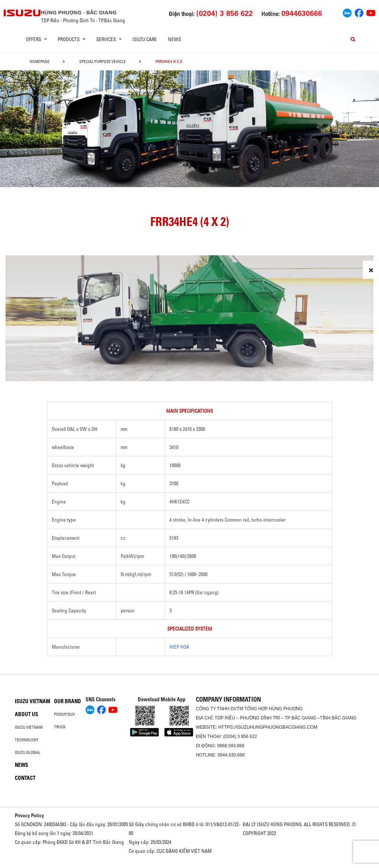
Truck (60, 727)
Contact (25, 778)
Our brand (68, 701)
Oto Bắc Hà (189, 865)
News (175, 39)
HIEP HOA (179, 647)
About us (26, 714)
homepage (40, 61)
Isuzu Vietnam (33, 701)
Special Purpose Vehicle (103, 61)
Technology (27, 740)
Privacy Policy (29, 815)
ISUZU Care (145, 39)
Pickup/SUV (64, 714)
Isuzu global (28, 752)
